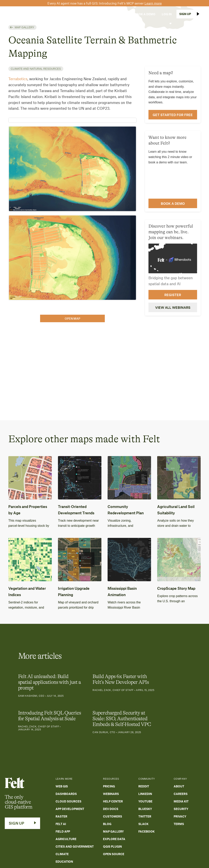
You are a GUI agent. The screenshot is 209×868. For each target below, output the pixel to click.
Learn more (153, 3)
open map (72, 318)
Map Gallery (24, 27)
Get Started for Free (173, 115)
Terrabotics (18, 79)
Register (173, 295)
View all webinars (173, 307)
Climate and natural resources (36, 69)
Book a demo (173, 203)
